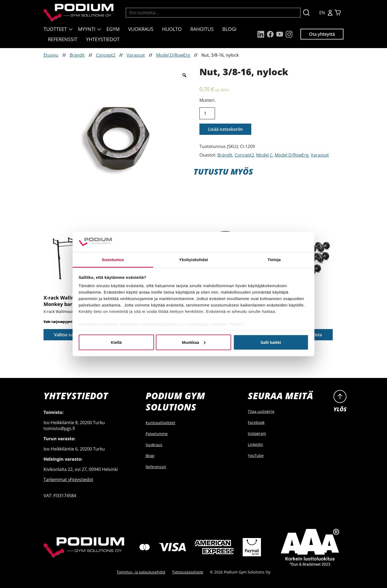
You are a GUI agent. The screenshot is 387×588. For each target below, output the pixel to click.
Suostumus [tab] (113, 260)
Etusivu (51, 55)
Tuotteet (55, 29)
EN (322, 13)
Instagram (257, 433)
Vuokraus (141, 29)
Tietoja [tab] (274, 260)
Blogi (229, 29)
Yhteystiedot (103, 39)
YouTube (256, 455)
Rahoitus (202, 29)
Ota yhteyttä (322, 34)
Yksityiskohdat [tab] (193, 260)
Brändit (77, 55)
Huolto (172, 29)
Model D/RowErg (173, 55)
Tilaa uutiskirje (261, 411)
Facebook (256, 422)
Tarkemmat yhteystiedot (68, 479)
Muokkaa (194, 342)
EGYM (113, 29)
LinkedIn (255, 444)
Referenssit (63, 39)
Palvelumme (157, 434)
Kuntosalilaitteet (160, 423)
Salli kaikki (271, 342)
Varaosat (136, 55)
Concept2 (106, 55)
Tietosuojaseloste (188, 572)
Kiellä (116, 342)
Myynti (87, 29)
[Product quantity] (207, 113)
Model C (264, 155)
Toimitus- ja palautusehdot (141, 572)
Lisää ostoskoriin (225, 129)
